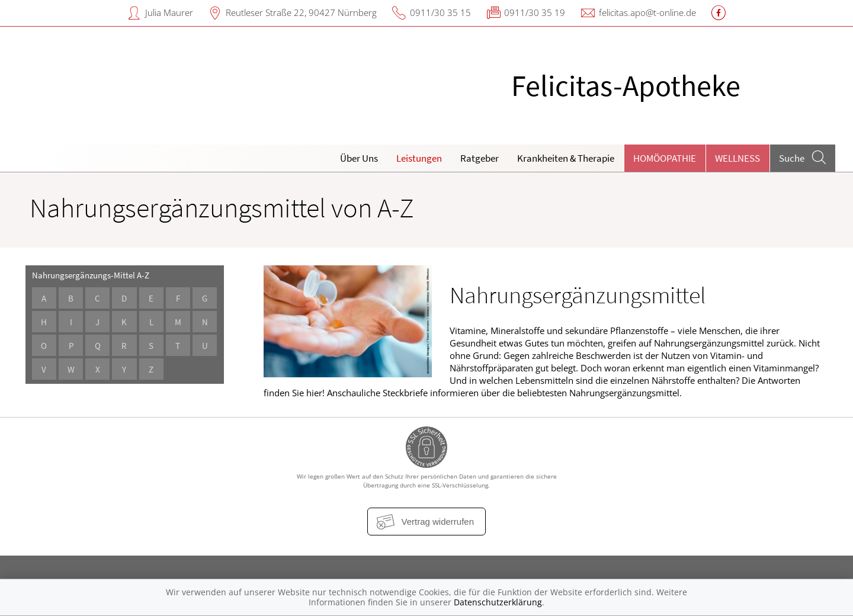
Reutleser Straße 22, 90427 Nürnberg (301, 12)
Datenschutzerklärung (498, 602)
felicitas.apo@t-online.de (647, 12)
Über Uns (359, 158)
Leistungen (419, 158)
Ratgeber (480, 158)
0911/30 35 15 (440, 12)
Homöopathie (665, 158)
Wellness (737, 158)
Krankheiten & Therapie (566, 158)
